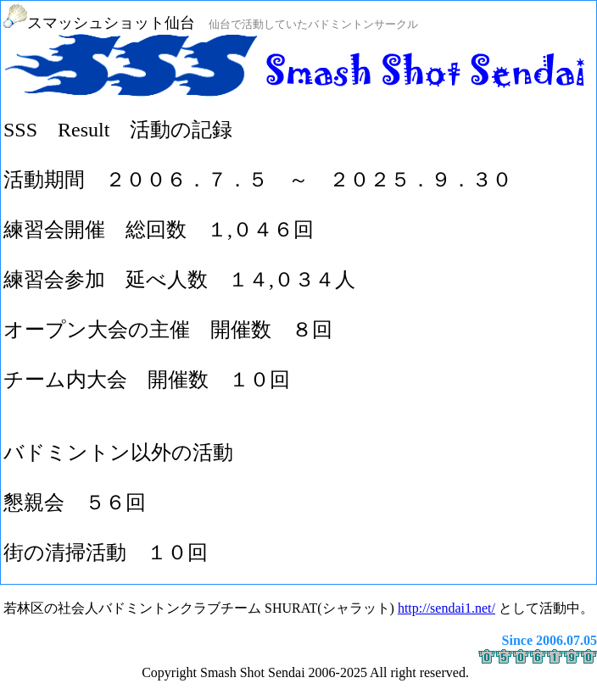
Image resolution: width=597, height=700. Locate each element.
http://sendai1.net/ (446, 608)
